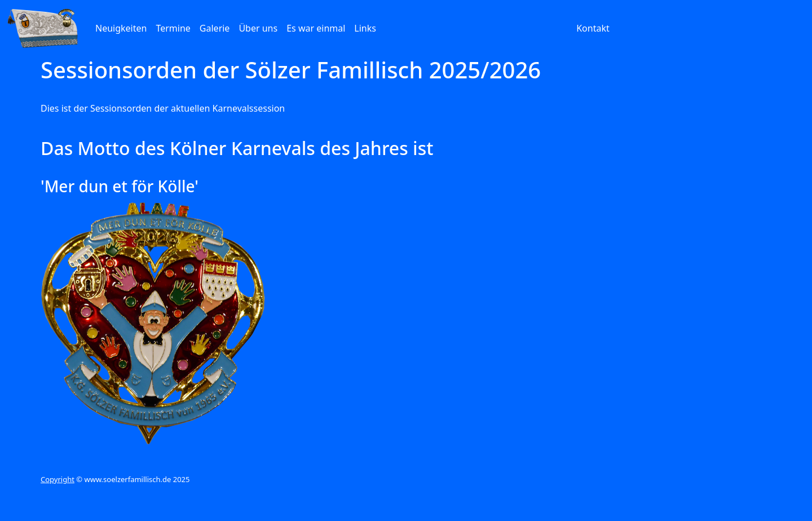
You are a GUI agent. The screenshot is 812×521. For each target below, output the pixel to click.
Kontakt (593, 28)
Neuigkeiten (121, 28)
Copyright (58, 479)
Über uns (258, 28)
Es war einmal (316, 28)
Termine (173, 28)
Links (365, 28)
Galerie (215, 28)
